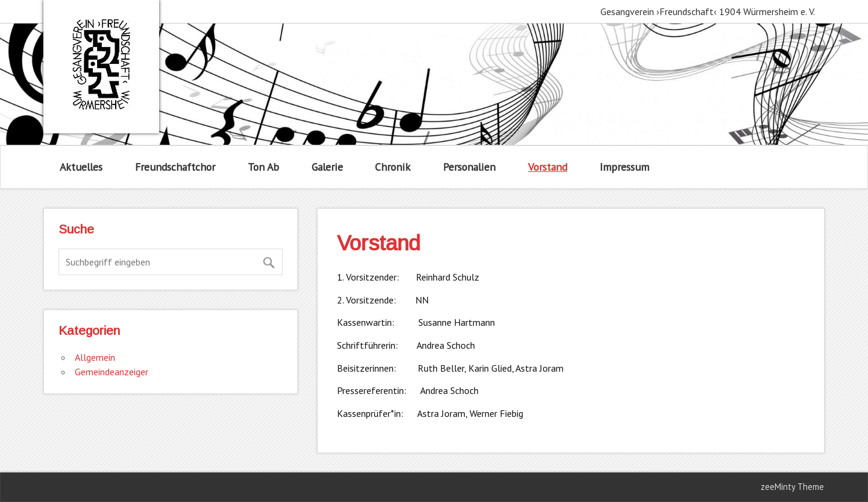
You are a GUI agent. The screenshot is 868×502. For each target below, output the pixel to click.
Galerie (327, 167)
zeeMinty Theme (792, 487)
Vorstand (548, 167)
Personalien (469, 167)
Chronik (393, 167)
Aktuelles (81, 167)
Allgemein (95, 357)
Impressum (624, 167)
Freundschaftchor (175, 167)
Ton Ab (263, 167)
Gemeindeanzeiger (112, 372)
